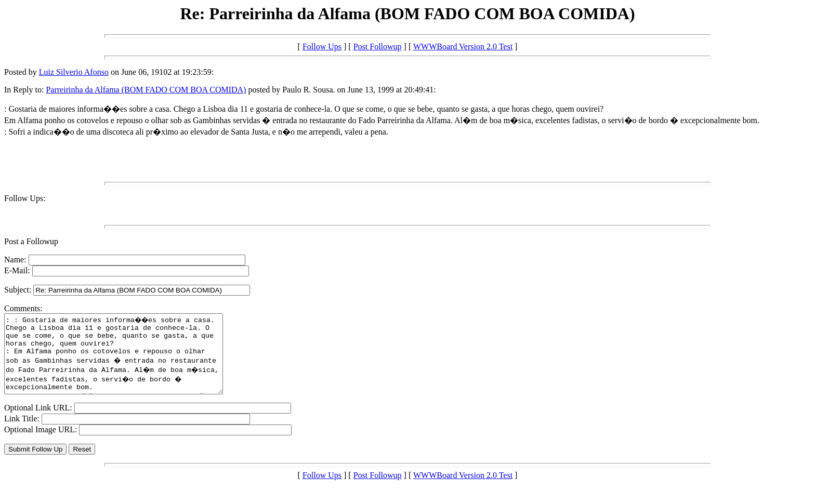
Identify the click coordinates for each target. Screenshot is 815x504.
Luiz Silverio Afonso (74, 72)
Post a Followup (31, 241)
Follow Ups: (25, 198)
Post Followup (378, 47)
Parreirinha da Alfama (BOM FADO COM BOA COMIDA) (146, 90)
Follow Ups (322, 47)
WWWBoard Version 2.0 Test (463, 47)
